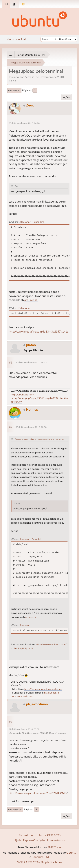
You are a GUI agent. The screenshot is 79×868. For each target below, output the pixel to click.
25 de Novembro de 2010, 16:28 (24, 123)
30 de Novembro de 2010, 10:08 (31, 427)
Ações (66, 97)
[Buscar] (56, 39)
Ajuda (18, 840)
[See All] (11, 55)
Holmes (32, 409)
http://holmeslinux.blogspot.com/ (43, 689)
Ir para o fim (14, 91)
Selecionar (25, 222)
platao (31, 345)
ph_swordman (37, 704)
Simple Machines (51, 862)
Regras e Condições (34, 840)
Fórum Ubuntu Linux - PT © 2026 (39, 835)
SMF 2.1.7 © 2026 (28, 862)
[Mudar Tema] (23, 4)
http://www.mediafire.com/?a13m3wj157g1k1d (39, 331)
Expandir (38, 222)
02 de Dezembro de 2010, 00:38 (24, 729)
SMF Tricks (55, 847)
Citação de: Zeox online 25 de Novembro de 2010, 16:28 (39, 439)
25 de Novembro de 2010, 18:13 (31, 362)
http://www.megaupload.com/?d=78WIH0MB (38, 793)
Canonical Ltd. (41, 857)
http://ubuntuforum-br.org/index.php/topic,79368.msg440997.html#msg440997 (39, 398)
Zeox (30, 105)
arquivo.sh (31, 300)
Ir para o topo (15, 810)
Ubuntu (71, 852)
